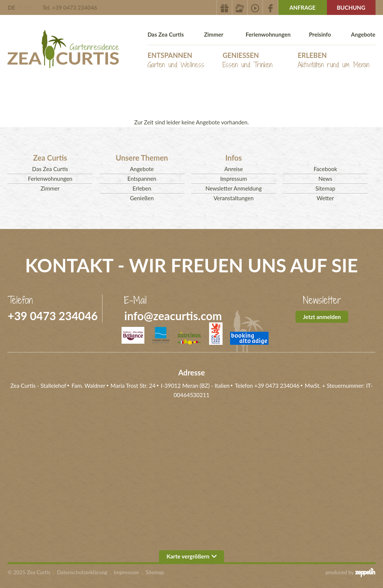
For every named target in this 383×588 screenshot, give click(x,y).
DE (11, 7)
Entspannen (176, 60)
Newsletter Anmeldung (234, 188)
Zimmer (214, 34)
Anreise (234, 169)
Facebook (325, 169)
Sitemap (325, 188)
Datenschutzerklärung (82, 572)
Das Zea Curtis (166, 34)
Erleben (334, 60)
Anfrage (303, 7)
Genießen (248, 60)
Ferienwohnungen (268, 34)
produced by (350, 572)
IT (20, 7)
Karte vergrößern (191, 556)
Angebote (363, 34)
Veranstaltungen (234, 198)
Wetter (325, 198)
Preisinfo (320, 34)
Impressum (234, 179)
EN (28, 7)
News (325, 179)
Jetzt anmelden (322, 317)
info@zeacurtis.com (173, 316)
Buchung (351, 7)
